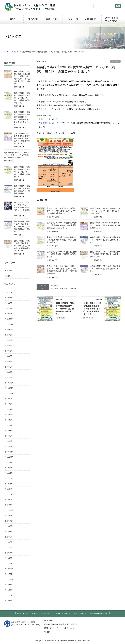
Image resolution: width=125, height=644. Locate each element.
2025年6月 (9, 351)
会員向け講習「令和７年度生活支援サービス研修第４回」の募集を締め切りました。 (62, 254)
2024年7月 (9, 409)
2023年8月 (9, 468)
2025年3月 (9, 367)
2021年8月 (9, 585)
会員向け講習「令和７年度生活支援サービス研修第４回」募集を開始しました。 (105, 269)
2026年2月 (9, 308)
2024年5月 (9, 420)
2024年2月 (9, 436)
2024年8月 (9, 404)
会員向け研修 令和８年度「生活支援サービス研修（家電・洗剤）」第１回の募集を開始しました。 (62, 211)
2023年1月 (9, 505)
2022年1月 (9, 563)
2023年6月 (9, 479)
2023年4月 (9, 489)
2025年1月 (9, 378)
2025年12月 (9, 319)
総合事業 (73, 289)
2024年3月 (9, 431)
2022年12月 (9, 510)
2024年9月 (9, 399)
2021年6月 (9, 590)
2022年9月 (9, 526)
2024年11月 (9, 388)
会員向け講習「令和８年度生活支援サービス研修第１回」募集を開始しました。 (105, 240)
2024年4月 (9, 425)
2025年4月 (9, 362)
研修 (57, 289)
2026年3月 (9, 303)
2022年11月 (9, 516)
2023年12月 (9, 447)
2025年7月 (9, 346)
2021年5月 (9, 595)
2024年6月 (9, 415)
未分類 (7, 276)
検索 (118, 6)
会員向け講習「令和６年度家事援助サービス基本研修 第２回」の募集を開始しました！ (92, 309)
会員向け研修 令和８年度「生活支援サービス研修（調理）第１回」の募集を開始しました (105, 225)
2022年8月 (9, 532)
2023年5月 (9, 484)
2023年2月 (9, 500)
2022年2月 (9, 558)
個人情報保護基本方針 (99, 613)
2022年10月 (9, 521)
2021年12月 (9, 569)
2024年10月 (9, 393)
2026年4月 (9, 298)
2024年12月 (9, 383)
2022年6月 (9, 542)
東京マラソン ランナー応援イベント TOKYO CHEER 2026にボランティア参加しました (22, 208)
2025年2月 (9, 372)
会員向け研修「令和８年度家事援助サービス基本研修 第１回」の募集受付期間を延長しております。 (62, 225)
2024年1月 (9, 441)
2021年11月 (9, 574)
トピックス (115, 62)
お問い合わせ (23, 613)
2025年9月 (9, 335)
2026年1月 (9, 314)
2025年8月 (9, 340)
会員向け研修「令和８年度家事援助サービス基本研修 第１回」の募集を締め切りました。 (105, 211)
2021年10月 (9, 579)
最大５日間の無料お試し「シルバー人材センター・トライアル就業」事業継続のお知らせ (17, 155)
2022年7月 (9, 537)
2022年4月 (9, 553)
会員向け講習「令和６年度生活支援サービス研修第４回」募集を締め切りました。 (65, 309)
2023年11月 (9, 452)
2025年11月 (9, 324)
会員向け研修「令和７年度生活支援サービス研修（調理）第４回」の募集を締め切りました (105, 254)
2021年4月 (9, 601)
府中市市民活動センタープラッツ (54, 123)
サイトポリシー (80, 613)
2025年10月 (9, 330)
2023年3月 (9, 494)
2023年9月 (9, 462)
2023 (52, 289)
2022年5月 (9, 548)
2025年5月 (9, 356)
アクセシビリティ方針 (40, 613)
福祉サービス (64, 289)
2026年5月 (9, 292)
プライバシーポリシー (62, 613)
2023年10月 (9, 457)
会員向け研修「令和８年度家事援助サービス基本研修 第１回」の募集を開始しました (62, 240)
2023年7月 (9, 473)
